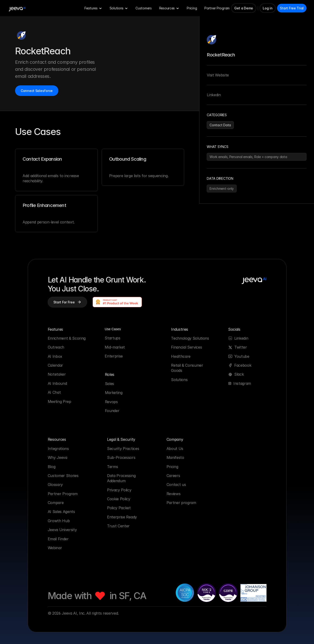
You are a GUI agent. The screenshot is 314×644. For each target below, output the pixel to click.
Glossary (55, 485)
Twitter (241, 347)
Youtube (242, 356)
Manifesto (175, 457)
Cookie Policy (119, 499)
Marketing (114, 393)
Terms (112, 467)
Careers (173, 476)
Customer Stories (63, 476)
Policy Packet (119, 508)
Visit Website (218, 75)
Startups (112, 338)
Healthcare (181, 356)
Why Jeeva (58, 457)
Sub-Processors (121, 457)
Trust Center (118, 526)
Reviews (174, 494)
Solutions (179, 380)
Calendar (55, 365)
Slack (239, 374)
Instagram (242, 383)
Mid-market (115, 347)
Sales (109, 384)
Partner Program (63, 494)
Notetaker (57, 374)
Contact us (176, 485)
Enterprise (114, 356)
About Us (175, 449)
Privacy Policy (119, 490)
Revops (111, 402)
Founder (112, 411)
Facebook (243, 365)
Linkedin (214, 95)
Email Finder (58, 539)
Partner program (181, 503)
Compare (56, 503)
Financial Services (186, 347)
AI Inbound (57, 383)
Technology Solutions (190, 338)
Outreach (56, 347)
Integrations (58, 449)
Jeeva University (62, 530)
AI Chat (54, 392)
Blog (52, 467)
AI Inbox (55, 356)
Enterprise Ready (122, 517)
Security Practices (123, 449)
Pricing (173, 467)
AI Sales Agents (61, 512)
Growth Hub (59, 521)
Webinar (55, 548)
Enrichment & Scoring (67, 338)
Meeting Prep (60, 402)
